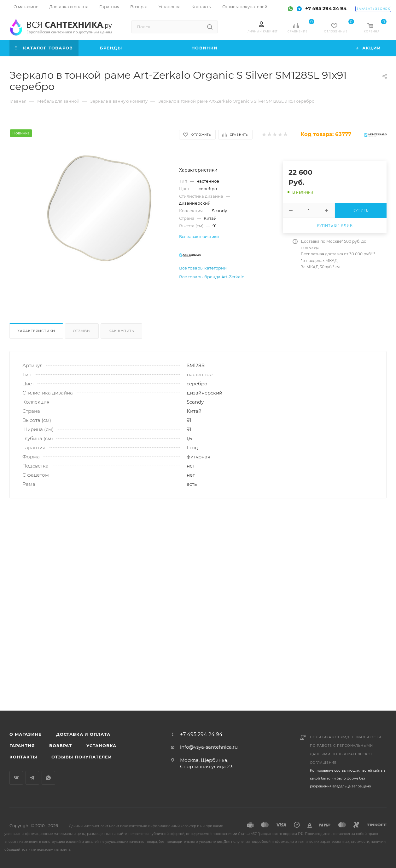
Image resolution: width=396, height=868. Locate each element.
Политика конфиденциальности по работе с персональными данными (346, 746)
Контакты (23, 757)
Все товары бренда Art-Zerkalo (212, 277)
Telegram (32, 778)
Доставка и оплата (83, 734)
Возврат (61, 746)
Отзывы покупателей (82, 757)
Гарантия (22, 746)
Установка (101, 746)
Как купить (121, 331)
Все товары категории (203, 268)
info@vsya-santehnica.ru (209, 747)
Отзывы (82, 331)
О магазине (26, 734)
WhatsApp (48, 778)
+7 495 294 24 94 (326, 8)
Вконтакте (16, 778)
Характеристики (36, 331)
